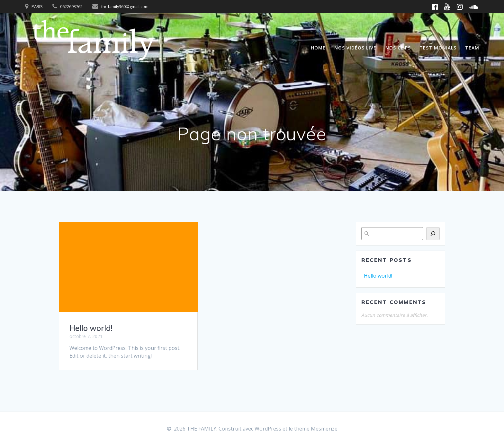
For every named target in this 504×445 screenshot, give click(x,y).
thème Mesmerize (316, 429)
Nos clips (398, 48)
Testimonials (438, 48)
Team (472, 48)
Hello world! (91, 328)
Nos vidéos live (355, 48)
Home (318, 48)
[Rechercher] (433, 234)
